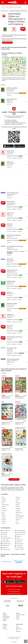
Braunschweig (18, 518)
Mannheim (18, 503)
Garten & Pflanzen (6, 542)
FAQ (17, 618)
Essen (3, 512)
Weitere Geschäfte (19, 549)
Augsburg (17, 510)
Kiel (16, 522)
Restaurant (18, 536)
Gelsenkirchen (19, 512)
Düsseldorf (4, 510)
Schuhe (17, 538)
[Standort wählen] (25, 2)
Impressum (18, 631)
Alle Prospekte (14, 479)
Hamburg (3, 499)
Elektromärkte (5, 540)
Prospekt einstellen (20, 615)
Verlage (18, 616)
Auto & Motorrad (5, 531)
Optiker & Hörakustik (20, 532)
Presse (18, 627)
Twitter (4, 627)
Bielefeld (17, 499)
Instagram (5, 629)
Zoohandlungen (19, 547)
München (3, 501)
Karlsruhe (17, 507)
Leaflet (13, 76)
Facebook (5, 626)
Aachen (17, 514)
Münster (17, 505)
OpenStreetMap (19, 76)
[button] (24, 58)
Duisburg (3, 522)
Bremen (3, 514)
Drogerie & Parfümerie (6, 538)
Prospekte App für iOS (14, 592)
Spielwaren (18, 542)
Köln (2, 503)
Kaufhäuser (4, 547)
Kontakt (18, 619)
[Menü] (3, 2)
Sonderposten (19, 540)
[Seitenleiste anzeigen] (26, 641)
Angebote (5, 619)
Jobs (17, 626)
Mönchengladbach (19, 516)
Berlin (17, 3)
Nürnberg (3, 520)
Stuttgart (3, 507)
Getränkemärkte (5, 545)
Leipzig (3, 518)
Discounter (4, 536)
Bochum (3, 523)
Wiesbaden (18, 508)
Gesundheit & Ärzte (6, 544)
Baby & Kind (4, 532)
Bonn (17, 501)
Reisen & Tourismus (20, 534)
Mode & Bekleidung (20, 531)
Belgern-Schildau (4, 11)
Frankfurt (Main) (5, 505)
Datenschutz (19, 629)
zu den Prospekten (7, 43)
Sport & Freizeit (19, 544)
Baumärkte (4, 534)
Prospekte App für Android (14, 590)
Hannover (3, 516)
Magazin (5, 620)
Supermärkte (19, 545)
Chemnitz (17, 520)
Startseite (5, 615)
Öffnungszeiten (6, 616)
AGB (17, 630)
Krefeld (17, 523)
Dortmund (3, 508)
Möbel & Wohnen (5, 549)
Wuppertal (18, 497)
